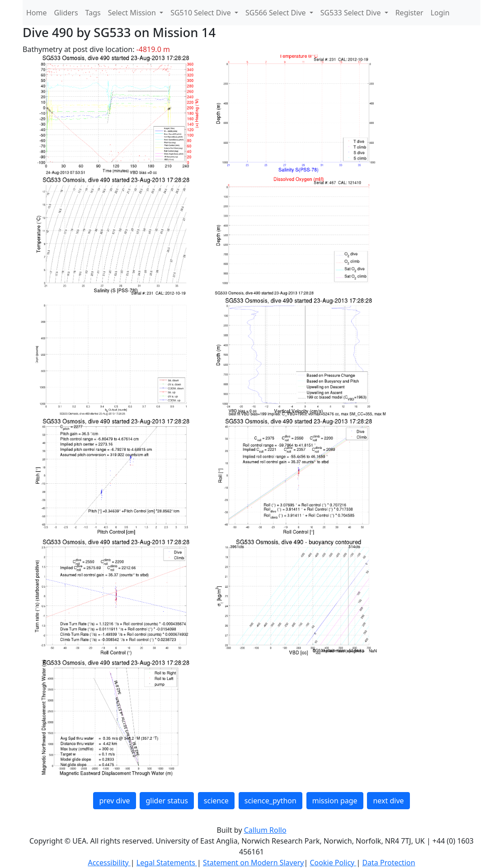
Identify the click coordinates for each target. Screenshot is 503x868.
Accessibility (109, 863)
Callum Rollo (265, 830)
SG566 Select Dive (277, 13)
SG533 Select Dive (352, 13)
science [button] (216, 801)
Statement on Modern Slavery (253, 863)
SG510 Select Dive (202, 13)
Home (37, 13)
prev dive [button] (114, 801)
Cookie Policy (333, 863)
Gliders (66, 13)
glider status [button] (167, 801)
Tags (93, 13)
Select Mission (133, 13)
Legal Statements (167, 863)
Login (440, 13)
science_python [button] (270, 801)
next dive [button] (388, 801)
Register (409, 13)
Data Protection (388, 863)
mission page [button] (335, 801)
